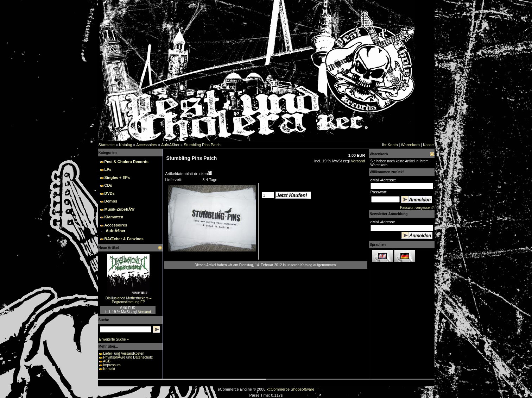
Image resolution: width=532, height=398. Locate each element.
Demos (111, 201)
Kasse (428, 145)
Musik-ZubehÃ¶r (120, 209)
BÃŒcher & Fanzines (124, 239)
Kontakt (109, 369)
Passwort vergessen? (417, 208)
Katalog (125, 145)
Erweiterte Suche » (114, 339)
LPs (108, 169)
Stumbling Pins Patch (202, 145)
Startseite (107, 145)
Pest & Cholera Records (126, 162)
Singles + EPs (117, 178)
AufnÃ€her (170, 145)
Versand (144, 312)
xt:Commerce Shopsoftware (291, 389)
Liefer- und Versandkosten (124, 353)
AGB (107, 361)
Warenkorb (410, 145)
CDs (108, 185)
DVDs (110, 193)
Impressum (112, 365)
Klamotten (114, 217)
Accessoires (147, 145)
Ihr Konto (390, 145)
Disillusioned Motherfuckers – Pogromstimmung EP (129, 300)
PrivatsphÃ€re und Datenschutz (128, 357)
